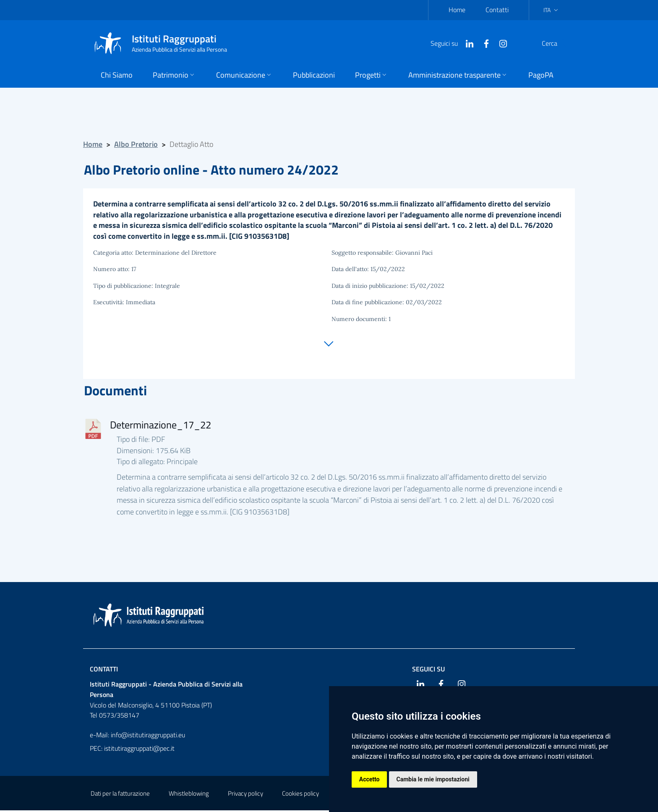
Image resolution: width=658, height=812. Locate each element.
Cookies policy (300, 795)
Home (457, 10)
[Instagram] (483, 43)
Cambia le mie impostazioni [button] (433, 779)
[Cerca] (557, 43)
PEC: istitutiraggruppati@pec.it (132, 750)
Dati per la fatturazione (120, 795)
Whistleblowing (189, 795)
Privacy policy (245, 795)
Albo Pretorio (136, 144)
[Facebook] (466, 43)
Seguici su (428, 671)
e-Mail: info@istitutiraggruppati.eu (137, 736)
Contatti (497, 10)
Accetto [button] (369, 779)
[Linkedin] (449, 43)
